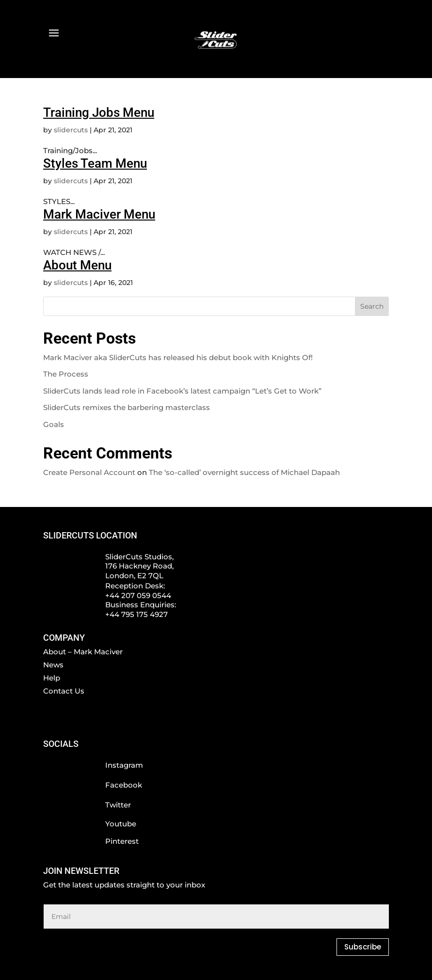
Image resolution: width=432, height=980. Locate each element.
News (53, 665)
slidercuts (71, 130)
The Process (66, 374)
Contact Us (64, 691)
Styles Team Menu (95, 163)
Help (52, 678)
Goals (54, 424)
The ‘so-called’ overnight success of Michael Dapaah (244, 472)
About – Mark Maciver (83, 652)
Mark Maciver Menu (99, 214)
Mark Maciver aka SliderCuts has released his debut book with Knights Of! (178, 357)
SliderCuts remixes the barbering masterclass (127, 407)
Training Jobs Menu (99, 112)
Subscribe (363, 947)
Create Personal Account (89, 472)
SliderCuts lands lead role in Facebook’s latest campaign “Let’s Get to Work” (182, 391)
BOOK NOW (72, 43)
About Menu (77, 265)
